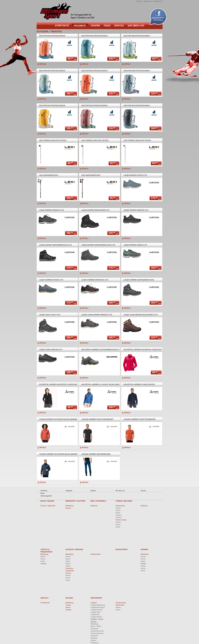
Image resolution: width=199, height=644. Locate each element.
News (107, 26)
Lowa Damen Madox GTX (97, 315)
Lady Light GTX (50, 315)
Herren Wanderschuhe (139, 280)
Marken (93, 491)
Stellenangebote (46, 496)
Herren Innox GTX (51, 280)
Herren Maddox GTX (95, 280)
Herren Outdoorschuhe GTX (101, 350)
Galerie (95, 26)
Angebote (80, 26)
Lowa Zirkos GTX (51, 350)
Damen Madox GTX (52, 210)
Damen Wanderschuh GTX (55, 245)
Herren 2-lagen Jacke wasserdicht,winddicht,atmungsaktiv (119, 384)
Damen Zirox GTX (135, 245)
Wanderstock (49, 175)
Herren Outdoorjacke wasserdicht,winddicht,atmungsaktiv (75, 454)
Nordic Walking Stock (53, 140)
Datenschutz (158, 1)
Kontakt (139, 1)
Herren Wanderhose (96, 454)
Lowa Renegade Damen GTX (141, 315)
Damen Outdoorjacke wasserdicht (62, 419)
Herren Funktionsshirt (97, 419)
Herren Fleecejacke (139, 384)
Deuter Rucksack (52, 36)
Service (119, 26)
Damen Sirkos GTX (136, 210)
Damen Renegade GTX (95, 210)
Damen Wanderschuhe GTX (98, 245)
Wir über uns (136, 26)
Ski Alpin (94, 622)
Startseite (62, 26)
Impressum (147, 1)
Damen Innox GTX (135, 175)
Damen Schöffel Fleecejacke (144, 350)
